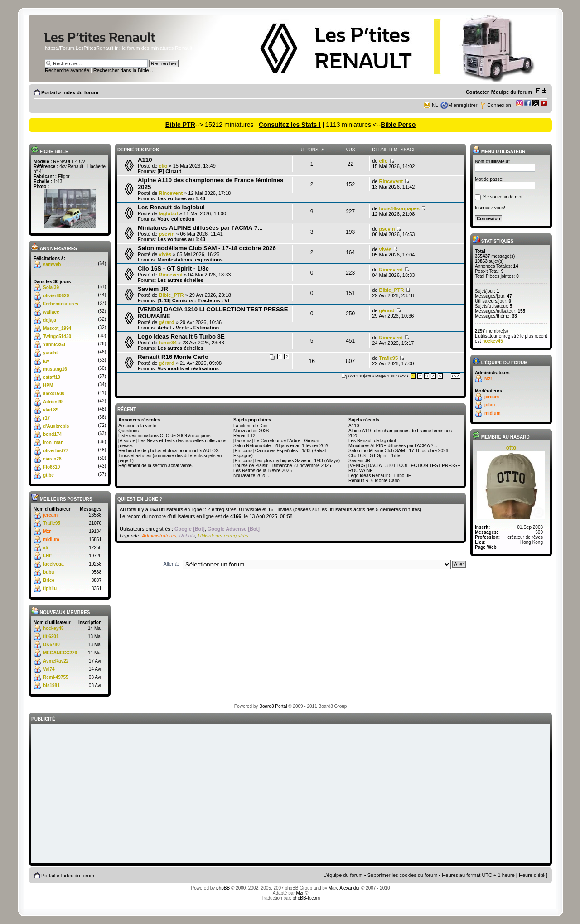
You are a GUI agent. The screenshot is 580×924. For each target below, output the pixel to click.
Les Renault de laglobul (171, 207)
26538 (95, 515)
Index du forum (80, 92)
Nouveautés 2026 (251, 431)
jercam (50, 515)
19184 (95, 531)
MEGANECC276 (60, 653)
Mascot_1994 (57, 328)
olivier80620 (56, 296)
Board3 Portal (273, 706)
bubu (48, 572)
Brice (49, 580)
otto (511, 448)
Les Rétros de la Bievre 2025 (263, 471)
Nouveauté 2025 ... (253, 476)
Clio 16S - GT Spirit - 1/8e (173, 268)
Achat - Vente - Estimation (188, 328)
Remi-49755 (56, 677)
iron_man (53, 443)
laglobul (168, 213)
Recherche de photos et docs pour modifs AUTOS (169, 451)
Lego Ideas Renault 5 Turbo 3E (181, 336)
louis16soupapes (399, 208)
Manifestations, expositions (190, 260)
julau (490, 405)
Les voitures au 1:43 (181, 198)
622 (456, 376)
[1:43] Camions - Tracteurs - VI (193, 300)
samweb (52, 264)
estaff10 (52, 377)
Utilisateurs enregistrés (223, 536)
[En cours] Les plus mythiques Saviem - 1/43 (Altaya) (287, 461)
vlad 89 (51, 410)
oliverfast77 (56, 451)
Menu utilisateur (499, 152)
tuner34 (168, 343)
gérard (166, 322)
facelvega (53, 564)
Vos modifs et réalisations (188, 368)
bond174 (52, 434)
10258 (95, 564)
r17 (46, 418)
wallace (51, 312)
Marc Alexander (344, 888)
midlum (51, 539)
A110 (145, 160)
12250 (95, 548)
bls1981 (51, 685)
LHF (47, 556)
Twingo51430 (57, 336)
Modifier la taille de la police (541, 91)
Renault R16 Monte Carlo (173, 357)
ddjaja (50, 320)
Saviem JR (153, 289)
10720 (95, 556)
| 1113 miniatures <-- (351, 125)
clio (163, 166)
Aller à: (171, 564)
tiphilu (50, 588)
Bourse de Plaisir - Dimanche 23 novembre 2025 (282, 466)
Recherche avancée (67, 70)
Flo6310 (51, 467)
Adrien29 (53, 402)
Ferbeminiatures (61, 304)
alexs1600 (54, 394)
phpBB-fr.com (307, 898)
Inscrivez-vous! (490, 208)
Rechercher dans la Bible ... (124, 70)
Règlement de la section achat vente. (156, 466)
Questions (128, 431)
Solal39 (51, 288)
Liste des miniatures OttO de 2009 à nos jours (164, 436)
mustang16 (55, 369)
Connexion (499, 105)
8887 (97, 580)
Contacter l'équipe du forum (499, 92)
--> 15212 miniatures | (227, 125)
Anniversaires (58, 249)
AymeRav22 (56, 661)
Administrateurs (159, 536)
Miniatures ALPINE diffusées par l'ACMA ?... (200, 228)
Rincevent (171, 193)
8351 (97, 588)
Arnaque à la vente (137, 426)
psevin (167, 234)
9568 (97, 572)
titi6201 (51, 636)
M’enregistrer (463, 105)
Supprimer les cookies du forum (403, 875)
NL (435, 105)
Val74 (49, 669)
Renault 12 (244, 436)
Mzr (47, 531)
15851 (95, 539)
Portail (49, 92)
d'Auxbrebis (56, 426)
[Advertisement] (290, 794)
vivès (165, 254)
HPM (48, 385)
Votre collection (176, 219)
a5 (46, 548)
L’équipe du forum (343, 875)
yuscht (50, 353)
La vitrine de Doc (250, 426)
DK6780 (51, 645)
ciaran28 (52, 459)
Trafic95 (52, 523)
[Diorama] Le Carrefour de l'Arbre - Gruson (276, 441)
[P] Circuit (169, 171)
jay (46, 361)
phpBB (223, 888)
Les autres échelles (180, 280)
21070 (95, 523)
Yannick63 (54, 345)
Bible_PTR (171, 295)
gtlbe (48, 475)
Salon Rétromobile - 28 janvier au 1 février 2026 (281, 446)
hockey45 (53, 628)
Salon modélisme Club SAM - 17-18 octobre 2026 (207, 248)
